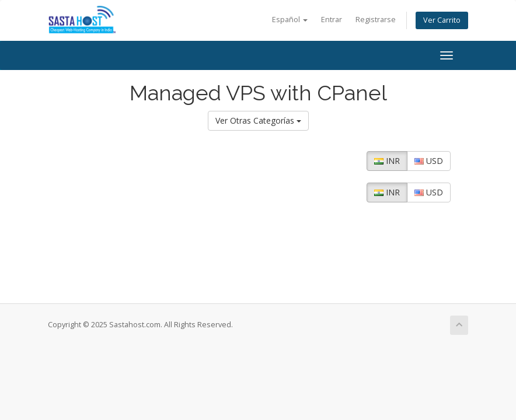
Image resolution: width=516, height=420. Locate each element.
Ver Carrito (442, 20)
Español (290, 20)
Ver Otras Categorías (258, 120)
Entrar (332, 20)
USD (429, 161)
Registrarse (376, 20)
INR (387, 161)
